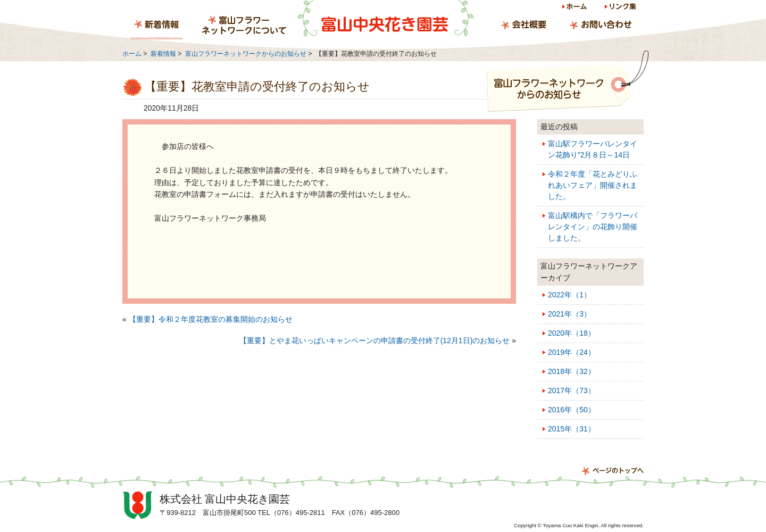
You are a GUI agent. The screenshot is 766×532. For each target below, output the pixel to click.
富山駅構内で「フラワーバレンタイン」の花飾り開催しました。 (593, 227)
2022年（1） (569, 295)
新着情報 (156, 26)
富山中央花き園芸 (386, 19)
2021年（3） (569, 314)
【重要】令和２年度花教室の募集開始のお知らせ (211, 319)
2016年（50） (572, 410)
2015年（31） (572, 429)
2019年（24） (572, 352)
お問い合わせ (601, 26)
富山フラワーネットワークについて (244, 26)
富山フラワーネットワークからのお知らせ (246, 54)
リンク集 (620, 8)
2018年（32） (572, 371)
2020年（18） (572, 333)
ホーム (575, 8)
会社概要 (524, 26)
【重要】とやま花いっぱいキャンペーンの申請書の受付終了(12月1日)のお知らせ (375, 340)
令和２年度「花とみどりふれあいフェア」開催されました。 (593, 185)
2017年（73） (572, 390)
